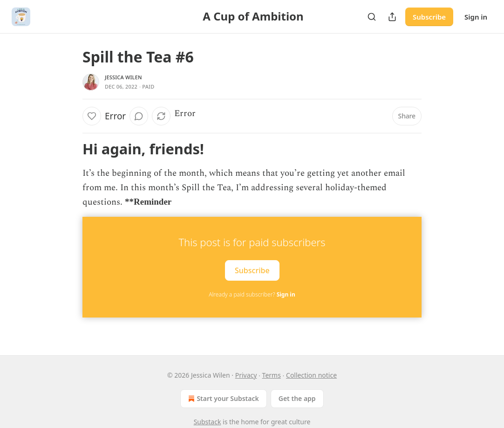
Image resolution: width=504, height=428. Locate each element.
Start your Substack (222, 399)
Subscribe (429, 17)
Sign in (476, 17)
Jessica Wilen (123, 77)
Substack (208, 422)
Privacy (246, 375)
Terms (272, 375)
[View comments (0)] (139, 116)
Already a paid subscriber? (252, 294)
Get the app (297, 398)
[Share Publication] (392, 17)
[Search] (372, 17)
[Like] (92, 116)
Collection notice (311, 375)
